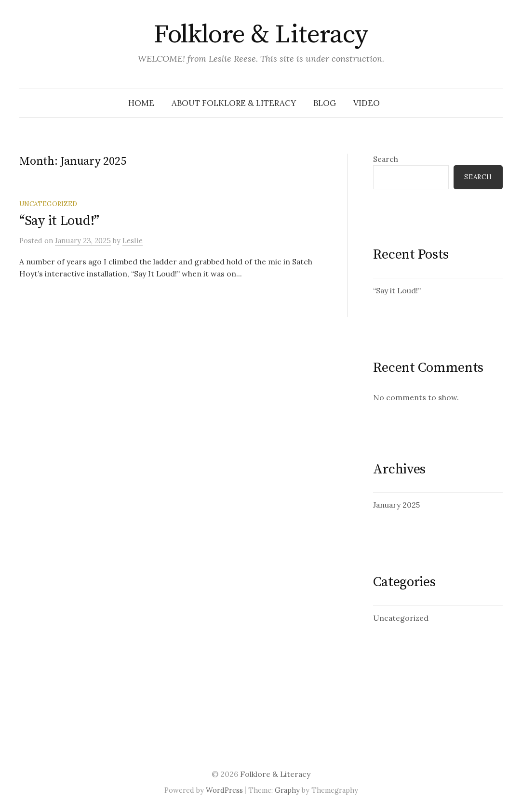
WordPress (224, 790)
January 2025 (396, 505)
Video (367, 103)
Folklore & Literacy (261, 35)
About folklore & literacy (234, 103)
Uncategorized (48, 204)
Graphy (287, 790)
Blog (325, 103)
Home (141, 103)
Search (386, 159)
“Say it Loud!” (59, 221)
